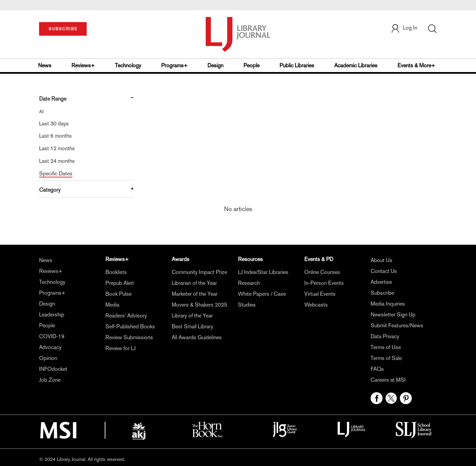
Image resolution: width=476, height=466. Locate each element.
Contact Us (384, 271)
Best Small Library (192, 326)
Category (50, 190)
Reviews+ (83, 65)
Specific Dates (56, 174)
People (251, 65)
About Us (381, 260)
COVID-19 (52, 336)
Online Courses (322, 272)
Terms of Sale (386, 358)
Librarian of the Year (194, 283)
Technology (128, 65)
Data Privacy (385, 336)
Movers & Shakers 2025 (199, 305)
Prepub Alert (120, 283)
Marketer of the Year (195, 294)
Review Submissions (129, 337)
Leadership (52, 315)
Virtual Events (320, 294)
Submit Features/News (397, 325)
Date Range (53, 99)
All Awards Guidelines (197, 337)
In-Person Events (324, 283)
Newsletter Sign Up (393, 315)
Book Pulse (118, 294)
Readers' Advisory (126, 316)
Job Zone (50, 380)
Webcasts (316, 305)
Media (112, 305)
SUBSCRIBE (63, 29)
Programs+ (174, 65)
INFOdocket (53, 369)
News (45, 65)
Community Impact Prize (199, 272)
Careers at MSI (388, 380)
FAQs (377, 369)
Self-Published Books (130, 326)
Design (215, 65)
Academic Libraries (356, 65)
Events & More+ (416, 65)
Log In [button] (404, 28)
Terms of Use (386, 347)
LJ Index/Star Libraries (263, 272)
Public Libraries (297, 65)
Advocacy (50, 347)
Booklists (116, 272)
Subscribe (382, 293)
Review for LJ (121, 348)
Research (249, 283)
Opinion (48, 358)
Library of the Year (192, 316)
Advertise (381, 282)
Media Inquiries (388, 304)
